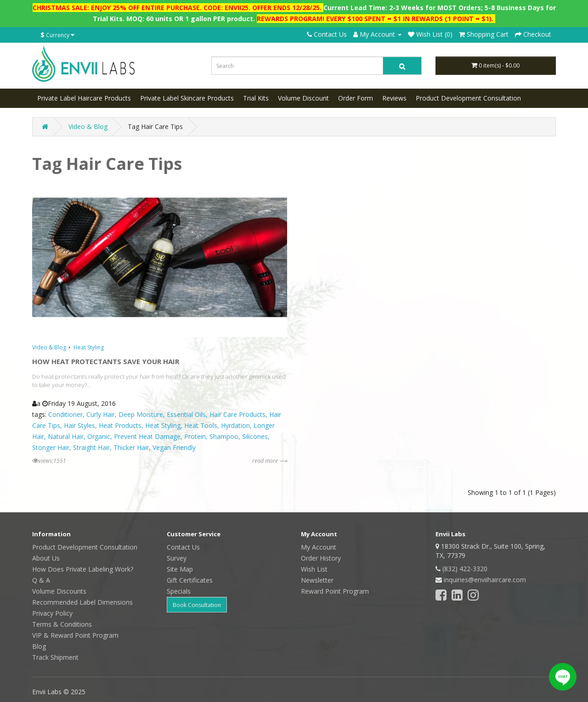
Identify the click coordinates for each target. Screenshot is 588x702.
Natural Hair (66, 436)
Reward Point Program (335, 591)
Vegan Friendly (174, 447)
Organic (99, 436)
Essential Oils (186, 414)
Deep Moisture (141, 414)
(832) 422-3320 (465, 569)
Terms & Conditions (62, 624)
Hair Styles (79, 425)
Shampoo (224, 436)
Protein (195, 436)
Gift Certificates (190, 580)
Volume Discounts (59, 591)
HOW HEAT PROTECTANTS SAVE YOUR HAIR (106, 361)
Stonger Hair (51, 447)
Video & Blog (88, 126)
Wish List (314, 569)
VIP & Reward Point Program (75, 635)
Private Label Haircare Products (84, 98)
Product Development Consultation (468, 98)
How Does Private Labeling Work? (83, 569)
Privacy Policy (52, 613)
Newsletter (317, 580)
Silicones (255, 436)
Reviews (394, 98)
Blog (39, 646)
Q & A (41, 580)
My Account (319, 547)
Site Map (180, 569)
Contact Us (327, 34)
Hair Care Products (237, 414)
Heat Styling (89, 347)
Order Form (356, 98)
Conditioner (65, 414)
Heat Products (120, 425)
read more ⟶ (270, 461)
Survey (177, 558)
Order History (321, 558)
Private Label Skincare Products (187, 98)
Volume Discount (303, 98)
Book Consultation (197, 605)
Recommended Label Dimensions (82, 602)
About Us (46, 558)
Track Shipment (55, 657)
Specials (179, 591)
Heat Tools (201, 425)
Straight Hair (91, 447)
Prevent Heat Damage (147, 436)
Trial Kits (256, 98)
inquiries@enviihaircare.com (485, 580)
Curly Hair (101, 414)
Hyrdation (235, 425)
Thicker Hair (131, 447)
